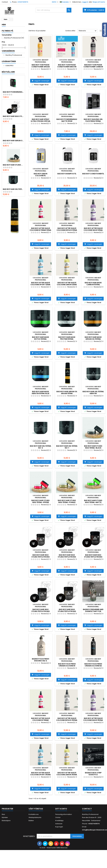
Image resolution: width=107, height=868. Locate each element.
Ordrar (58, 817)
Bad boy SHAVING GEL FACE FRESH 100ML (93, 120)
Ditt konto (61, 809)
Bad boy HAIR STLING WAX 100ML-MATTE (93, 501)
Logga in (85, 2)
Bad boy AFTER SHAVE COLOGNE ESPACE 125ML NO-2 (67, 230)
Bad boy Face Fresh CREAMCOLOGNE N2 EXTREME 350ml (93, 666)
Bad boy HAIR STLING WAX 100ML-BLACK (13, 165)
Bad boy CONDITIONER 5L (93, 174)
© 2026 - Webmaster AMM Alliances (54, 848)
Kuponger (59, 827)
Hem (4, 25)
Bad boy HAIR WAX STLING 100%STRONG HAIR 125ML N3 (93, 557)
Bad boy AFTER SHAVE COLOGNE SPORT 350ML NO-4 (41, 775)
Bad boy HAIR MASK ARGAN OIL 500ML (93, 338)
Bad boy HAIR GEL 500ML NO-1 (13, 189)
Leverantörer (9, 61)
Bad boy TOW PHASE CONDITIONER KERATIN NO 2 (67, 67)
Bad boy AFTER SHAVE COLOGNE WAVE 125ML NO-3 (93, 230)
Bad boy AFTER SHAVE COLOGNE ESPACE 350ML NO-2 (67, 720)
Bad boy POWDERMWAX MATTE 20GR (13, 92)
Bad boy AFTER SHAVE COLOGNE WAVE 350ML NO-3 (93, 720)
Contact (5, 2)
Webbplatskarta (35, 817)
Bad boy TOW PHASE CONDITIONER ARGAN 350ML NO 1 (41, 67)
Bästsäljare (8, 72)
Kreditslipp (59, 821)
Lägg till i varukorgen (41, 81)
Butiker (31, 821)
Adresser (59, 824)
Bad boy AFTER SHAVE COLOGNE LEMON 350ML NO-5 (67, 775)
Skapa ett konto (99, 2)
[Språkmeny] (65, 2)
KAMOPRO (9, 66)
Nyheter (5, 817)
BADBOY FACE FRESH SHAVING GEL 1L (41, 660)
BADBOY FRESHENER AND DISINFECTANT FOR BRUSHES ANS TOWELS (93, 611)
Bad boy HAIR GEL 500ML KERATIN (93, 392)
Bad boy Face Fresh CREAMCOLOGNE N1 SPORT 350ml (67, 666)
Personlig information (64, 814)
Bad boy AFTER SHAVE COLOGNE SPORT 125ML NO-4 (41, 285)
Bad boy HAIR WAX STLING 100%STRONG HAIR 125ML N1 (41, 557)
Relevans (88, 31)
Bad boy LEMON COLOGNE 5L (41, 175)
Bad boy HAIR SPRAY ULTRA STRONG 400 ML (41, 120)
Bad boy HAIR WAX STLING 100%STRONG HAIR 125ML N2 (67, 557)
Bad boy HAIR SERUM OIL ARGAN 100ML (13, 141)
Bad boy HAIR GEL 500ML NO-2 (41, 447)
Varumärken (8, 51)
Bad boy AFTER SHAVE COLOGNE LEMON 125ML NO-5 (67, 285)
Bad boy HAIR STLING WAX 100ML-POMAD (67, 501)
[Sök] (53, 10)
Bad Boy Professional (14, 38)
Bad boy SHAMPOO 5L (67, 174)
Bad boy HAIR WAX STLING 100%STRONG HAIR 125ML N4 (41, 611)
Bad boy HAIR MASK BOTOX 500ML (41, 338)
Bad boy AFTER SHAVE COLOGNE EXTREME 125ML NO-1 (41, 230)
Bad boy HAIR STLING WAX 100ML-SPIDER (41, 501)
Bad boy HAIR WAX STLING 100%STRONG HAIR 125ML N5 (13, 116)
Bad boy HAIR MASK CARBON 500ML (93, 284)
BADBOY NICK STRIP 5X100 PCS (93, 774)
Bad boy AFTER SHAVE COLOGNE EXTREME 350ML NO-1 (41, 720)
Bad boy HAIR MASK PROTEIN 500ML (67, 338)
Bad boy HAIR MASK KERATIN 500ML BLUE (41, 392)
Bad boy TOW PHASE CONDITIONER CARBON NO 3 (93, 67)
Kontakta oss (34, 814)
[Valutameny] (55, 2)
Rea (3, 814)
